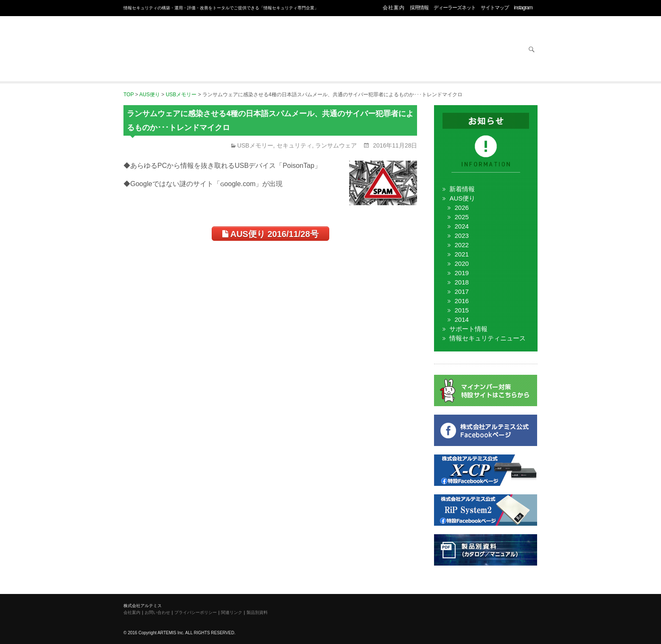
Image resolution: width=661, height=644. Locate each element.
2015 (461, 310)
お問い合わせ (498, 50)
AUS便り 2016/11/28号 (270, 234)
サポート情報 (468, 329)
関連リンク (232, 612)
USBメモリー (255, 145)
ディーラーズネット (455, 8)
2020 (461, 263)
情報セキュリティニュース (487, 338)
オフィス (300, 50)
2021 (461, 254)
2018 (461, 282)
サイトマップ (495, 8)
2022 (461, 245)
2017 (461, 291)
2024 (461, 226)
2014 (461, 319)
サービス (432, 50)
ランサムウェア (336, 145)
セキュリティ (233, 50)
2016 (461, 301)
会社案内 (394, 8)
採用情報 (419, 8)
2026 (461, 208)
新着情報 (462, 189)
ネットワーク (366, 50)
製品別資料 (257, 612)
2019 (461, 273)
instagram (523, 8)
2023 (461, 236)
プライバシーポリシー (196, 612)
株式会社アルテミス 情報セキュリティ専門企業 (157, 39)
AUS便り (462, 198)
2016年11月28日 (394, 145)
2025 (461, 217)
